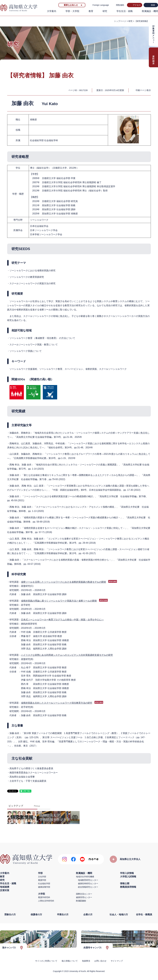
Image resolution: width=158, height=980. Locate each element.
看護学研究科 (44, 897)
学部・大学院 (72, 11)
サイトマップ (117, 961)
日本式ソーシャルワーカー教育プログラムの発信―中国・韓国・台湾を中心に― (62, 620)
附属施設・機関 (150, 11)
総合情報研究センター (88, 887)
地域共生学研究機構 (85, 877)
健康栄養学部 (44, 887)
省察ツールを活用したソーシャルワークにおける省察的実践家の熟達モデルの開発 (63, 582)
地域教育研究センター (88, 880)
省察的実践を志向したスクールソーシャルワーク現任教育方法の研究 (57, 703)
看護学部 (42, 880)
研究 (105, 11)
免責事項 (86, 961)
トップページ (120, 21)
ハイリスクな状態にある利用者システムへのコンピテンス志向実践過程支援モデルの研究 (67, 655)
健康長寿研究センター (88, 884)
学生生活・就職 (125, 11)
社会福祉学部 (44, 884)
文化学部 (42, 877)
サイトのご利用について (46, 961)
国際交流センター (84, 894)
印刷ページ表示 (143, 90)
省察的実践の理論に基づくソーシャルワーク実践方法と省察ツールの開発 (59, 601)
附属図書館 (81, 901)
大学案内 (52, 11)
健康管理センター (84, 897)
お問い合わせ (100, 961)
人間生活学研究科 (46, 901)
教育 (91, 11)
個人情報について (70, 961)
